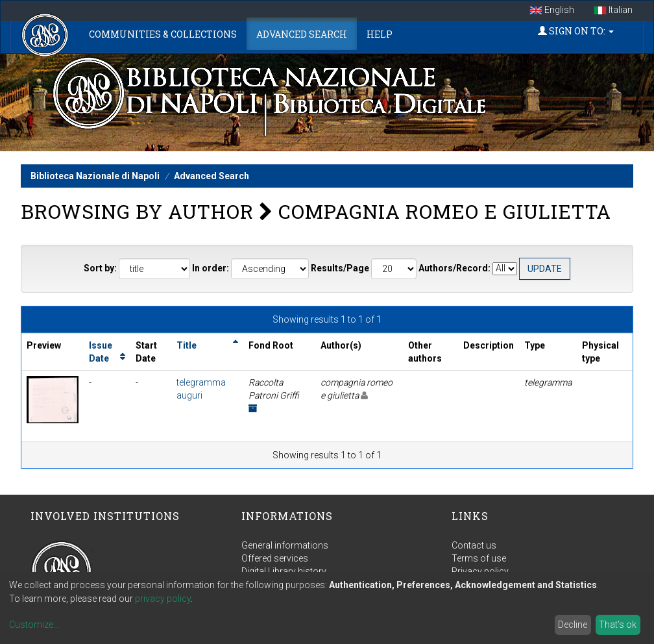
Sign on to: (576, 31)
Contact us (474, 545)
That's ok (618, 625)
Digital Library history (284, 571)
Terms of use (479, 558)
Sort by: (100, 268)
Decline (573, 625)
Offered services (275, 558)
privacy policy (163, 599)
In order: (211, 268)
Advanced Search (302, 34)
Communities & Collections (163, 34)
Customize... (34, 625)
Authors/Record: (454, 268)
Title (187, 345)
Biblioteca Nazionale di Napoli (95, 176)
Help (380, 34)
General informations (285, 545)
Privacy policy (480, 571)
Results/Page (340, 268)
